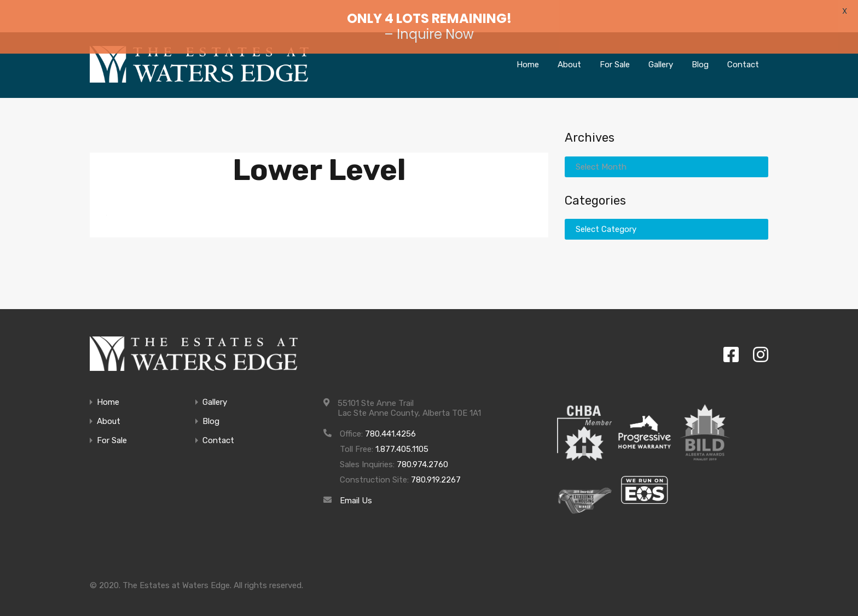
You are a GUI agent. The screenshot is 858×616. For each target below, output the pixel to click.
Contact (218, 429)
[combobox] (666, 155)
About (109, 410)
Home (108, 391)
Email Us (356, 489)
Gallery (215, 391)
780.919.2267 (436, 468)
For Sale (112, 429)
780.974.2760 (422, 453)
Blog (211, 410)
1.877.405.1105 (402, 438)
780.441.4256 (390, 422)
